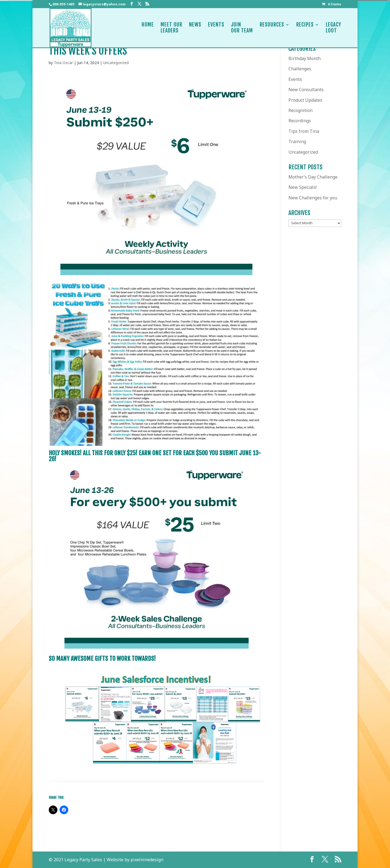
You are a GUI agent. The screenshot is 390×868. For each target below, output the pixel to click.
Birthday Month (305, 58)
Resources (272, 28)
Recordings (300, 121)
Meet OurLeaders (171, 28)
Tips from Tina (304, 131)
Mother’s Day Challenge (313, 177)
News (195, 28)
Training (297, 141)
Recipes (305, 28)
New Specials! (303, 187)
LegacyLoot (334, 28)
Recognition (300, 110)
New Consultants (306, 90)
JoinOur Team (242, 28)
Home (148, 28)
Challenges (300, 69)
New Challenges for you (313, 198)
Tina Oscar (63, 63)
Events (216, 28)
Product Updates (305, 100)
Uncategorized (116, 63)
